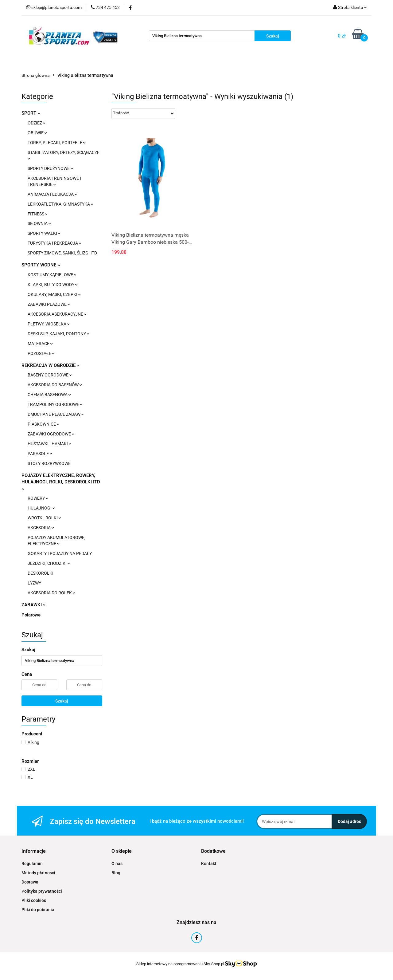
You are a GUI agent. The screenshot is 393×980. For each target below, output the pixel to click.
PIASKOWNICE (43, 424)
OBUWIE (37, 133)
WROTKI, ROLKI (44, 518)
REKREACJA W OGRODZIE (50, 365)
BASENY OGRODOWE (50, 375)
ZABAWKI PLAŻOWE (49, 304)
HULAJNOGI (41, 508)
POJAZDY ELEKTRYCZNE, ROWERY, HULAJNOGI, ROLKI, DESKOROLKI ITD (61, 482)
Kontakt (209, 864)
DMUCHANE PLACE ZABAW (56, 414)
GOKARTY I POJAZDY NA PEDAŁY (60, 553)
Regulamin (32, 864)
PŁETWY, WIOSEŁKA (49, 324)
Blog (116, 873)
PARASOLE (40, 454)
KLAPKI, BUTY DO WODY (53, 285)
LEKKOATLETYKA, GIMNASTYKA (60, 204)
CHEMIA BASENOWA (49, 395)
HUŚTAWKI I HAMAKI (49, 444)
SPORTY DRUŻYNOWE (50, 168)
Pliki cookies (34, 900)
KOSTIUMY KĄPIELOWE (52, 275)
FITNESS (38, 214)
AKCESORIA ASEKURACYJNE (57, 314)
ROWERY (38, 498)
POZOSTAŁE (41, 353)
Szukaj (62, 701)
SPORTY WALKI (44, 233)
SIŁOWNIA (39, 223)
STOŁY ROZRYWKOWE (49, 463)
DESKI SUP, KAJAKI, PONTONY (58, 334)
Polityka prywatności (42, 891)
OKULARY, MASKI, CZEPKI (54, 294)
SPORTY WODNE (41, 265)
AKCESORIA (41, 528)
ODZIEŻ (37, 123)
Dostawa (30, 882)
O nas (117, 864)
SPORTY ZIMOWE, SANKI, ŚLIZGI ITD (62, 253)
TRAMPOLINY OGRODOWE (55, 404)
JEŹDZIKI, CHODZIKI (49, 563)
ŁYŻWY (34, 583)
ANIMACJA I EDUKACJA (52, 194)
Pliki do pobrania (38, 910)
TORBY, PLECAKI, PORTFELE (57, 143)
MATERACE (40, 344)
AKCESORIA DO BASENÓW (55, 385)
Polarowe (31, 615)
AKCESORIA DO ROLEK (51, 593)
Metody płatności (38, 873)
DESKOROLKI (41, 573)
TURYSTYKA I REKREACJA (54, 243)
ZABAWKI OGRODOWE (51, 434)
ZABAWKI (33, 605)
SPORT (31, 113)
